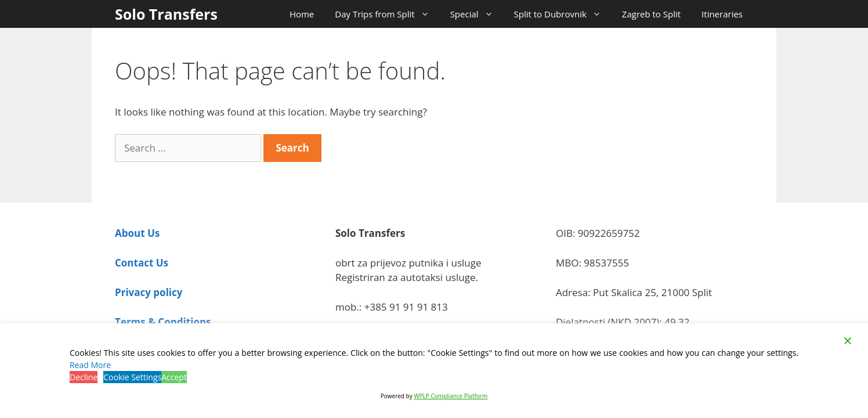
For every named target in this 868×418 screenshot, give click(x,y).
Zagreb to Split (651, 14)
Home (302, 14)
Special (477, 14)
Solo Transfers (166, 14)
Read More (90, 365)
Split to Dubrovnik (563, 14)
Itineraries (722, 14)
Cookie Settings (132, 377)
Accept (174, 377)
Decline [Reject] (84, 377)
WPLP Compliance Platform (451, 396)
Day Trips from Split (387, 14)
